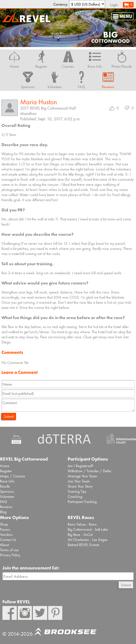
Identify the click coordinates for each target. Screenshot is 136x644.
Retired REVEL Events (83, 545)
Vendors (6, 535)
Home (5, 466)
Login (114, 5)
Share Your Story (80, 486)
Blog (3, 512)
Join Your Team (79, 481)
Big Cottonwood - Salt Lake (88, 529)
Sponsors (7, 491)
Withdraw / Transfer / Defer (90, 471)
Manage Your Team (82, 476)
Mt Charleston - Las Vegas (88, 540)
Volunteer (7, 497)
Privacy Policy (10, 555)
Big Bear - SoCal (80, 535)
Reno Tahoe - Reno (82, 524)
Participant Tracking (82, 502)
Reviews (6, 507)
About (4, 545)
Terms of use (9, 550)
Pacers (5, 529)
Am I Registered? (80, 466)
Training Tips (77, 491)
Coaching (75, 497)
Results (5, 486)
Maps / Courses (13, 476)
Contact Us (8, 540)
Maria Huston (39, 102)
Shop (4, 524)
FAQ (4, 502)
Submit (9, 416)
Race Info (7, 481)
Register (6, 471)
